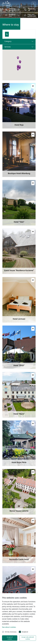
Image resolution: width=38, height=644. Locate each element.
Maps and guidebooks (32, 15)
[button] (20, 68)
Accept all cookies (10, 638)
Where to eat (31, 9)
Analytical (25, 632)
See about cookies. (9, 627)
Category (8, 41)
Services (8, 47)
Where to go (12, 9)
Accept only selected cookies (28, 638)
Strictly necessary (11, 632)
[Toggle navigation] (34, 3)
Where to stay (12, 15)
